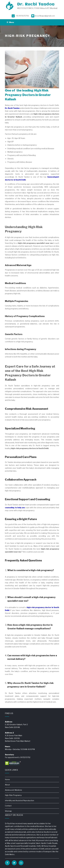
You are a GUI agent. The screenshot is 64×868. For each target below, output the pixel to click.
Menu (10, 22)
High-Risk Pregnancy (13, 795)
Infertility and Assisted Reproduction (19, 801)
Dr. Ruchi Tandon (36, 4)
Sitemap (8, 811)
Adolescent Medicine (13, 790)
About (7, 785)
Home (7, 779)
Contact (8, 806)
